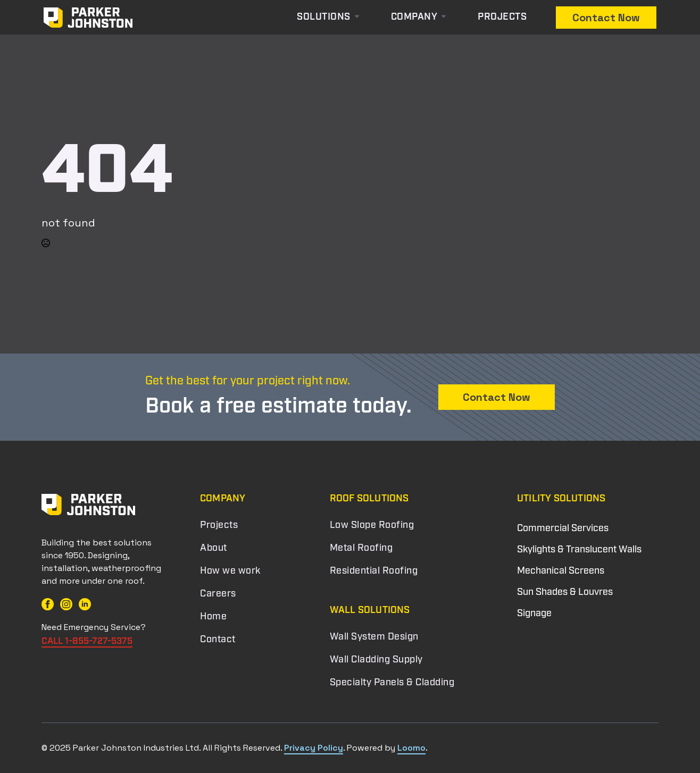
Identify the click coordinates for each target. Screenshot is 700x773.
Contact (218, 640)
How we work (230, 572)
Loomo (411, 748)
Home (213, 617)
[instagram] (66, 604)
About (214, 549)
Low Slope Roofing (372, 526)
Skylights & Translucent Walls (579, 550)
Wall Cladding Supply (376, 660)
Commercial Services (563, 529)
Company (414, 18)
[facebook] (48, 604)
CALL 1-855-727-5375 (87, 641)
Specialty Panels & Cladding (392, 683)
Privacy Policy (314, 748)
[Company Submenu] (447, 18)
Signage (534, 614)
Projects (502, 18)
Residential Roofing (374, 572)
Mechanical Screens (561, 571)
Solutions (324, 18)
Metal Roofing (361, 549)
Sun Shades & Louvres (565, 593)
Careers (218, 594)
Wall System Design (374, 637)
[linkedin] (85, 604)
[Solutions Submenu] (365, 18)
